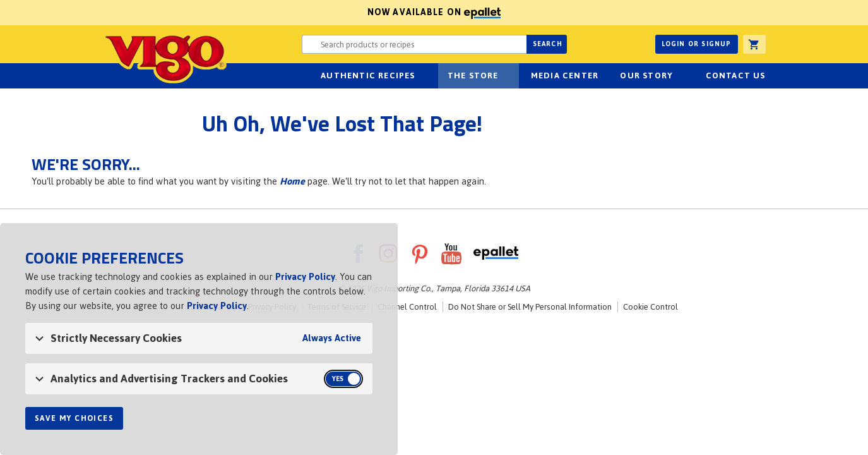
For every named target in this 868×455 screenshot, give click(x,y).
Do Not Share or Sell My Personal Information (530, 307)
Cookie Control (651, 307)
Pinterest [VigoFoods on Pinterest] (420, 253)
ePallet (496, 253)
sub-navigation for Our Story (680, 76)
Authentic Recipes (368, 76)
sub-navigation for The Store (506, 76)
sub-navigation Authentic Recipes (422, 76)
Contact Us (736, 76)
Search (548, 44)
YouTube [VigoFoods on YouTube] (451, 253)
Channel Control (407, 307)
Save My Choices (74, 418)
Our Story (646, 76)
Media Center (565, 76)
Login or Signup (697, 44)
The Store (473, 76)
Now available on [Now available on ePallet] (250, 12)
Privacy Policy (305, 276)
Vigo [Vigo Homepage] (165, 58)
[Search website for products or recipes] (414, 44)
